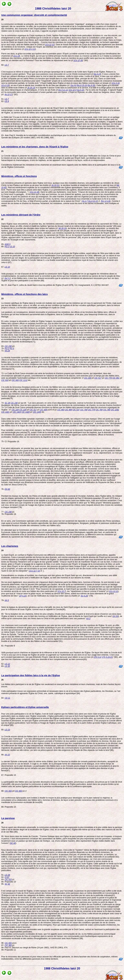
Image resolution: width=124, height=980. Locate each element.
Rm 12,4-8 (105, 201)
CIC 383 (8, 945)
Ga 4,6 (73, 85)
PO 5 (12, 348)
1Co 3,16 (116, 83)
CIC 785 (107, 410)
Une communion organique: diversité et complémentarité (34, 15)
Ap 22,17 (8, 94)
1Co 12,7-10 (35, 571)
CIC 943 (15, 380)
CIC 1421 (5, 412)
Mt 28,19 (62, 228)
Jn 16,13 (31, 88)
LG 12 (7, 664)
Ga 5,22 (80, 90)
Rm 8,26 (91, 85)
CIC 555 (8, 943)
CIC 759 (84, 410)
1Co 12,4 (73, 90)
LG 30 (7, 666)
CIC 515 (8, 880)
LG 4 (7, 101)
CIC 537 (76, 410)
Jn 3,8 (116, 616)
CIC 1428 (26, 412)
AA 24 (7, 351)
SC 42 (13, 843)
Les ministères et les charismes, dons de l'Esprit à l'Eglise (35, 147)
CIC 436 (43, 410)
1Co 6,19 (5, 85)
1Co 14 (17, 56)
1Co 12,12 (50, 45)
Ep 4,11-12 (63, 90)
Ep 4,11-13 (93, 201)
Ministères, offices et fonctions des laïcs (25, 294)
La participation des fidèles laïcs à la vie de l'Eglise (31, 675)
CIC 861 (116, 378)
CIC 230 (8, 346)
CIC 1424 (17, 412)
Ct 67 (7, 877)
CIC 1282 (115, 410)
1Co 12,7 (62, 591)
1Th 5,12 (98, 657)
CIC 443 (8, 791)
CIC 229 (23, 410)
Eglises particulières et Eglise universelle (25, 707)
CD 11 (7, 698)
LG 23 (7, 730)
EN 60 (7, 489)
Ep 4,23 (97, 74)
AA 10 (7, 755)
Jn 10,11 (55, 185)
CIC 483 (61, 410)
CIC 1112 (23, 380)
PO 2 (7, 247)
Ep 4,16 (84, 596)
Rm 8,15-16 (82, 85)
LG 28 (7, 875)
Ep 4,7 (85, 201)
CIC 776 (108, 378)
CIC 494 (68, 410)
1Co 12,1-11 (30, 49)
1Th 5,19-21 (107, 657)
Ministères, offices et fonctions (19, 176)
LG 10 (12, 247)
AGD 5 (8, 244)
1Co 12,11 (113, 591)
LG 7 (7, 65)
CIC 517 (98, 378)
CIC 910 (5, 380)
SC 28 (7, 403)
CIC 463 (19, 791)
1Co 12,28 (34, 192)
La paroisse (8, 818)
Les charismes (10, 546)
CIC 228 (15, 410)
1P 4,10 (23, 596)
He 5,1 (7, 278)
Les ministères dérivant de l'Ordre (21, 215)
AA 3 (7, 600)
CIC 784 (99, 410)
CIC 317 (33, 410)
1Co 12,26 (78, 60)
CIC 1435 (37, 412)
